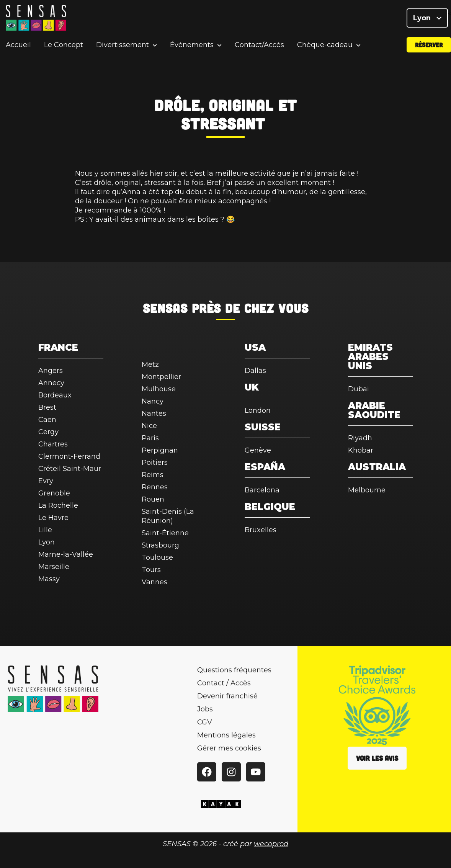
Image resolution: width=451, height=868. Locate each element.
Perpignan (160, 450)
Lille (45, 530)
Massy (49, 579)
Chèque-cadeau (325, 48)
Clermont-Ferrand (69, 456)
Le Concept (64, 47)
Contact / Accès (224, 683)
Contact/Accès (259, 47)
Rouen (153, 499)
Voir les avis (377, 758)
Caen (47, 420)
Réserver (429, 47)
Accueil (18, 47)
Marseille (54, 567)
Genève (258, 450)
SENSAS (165, 308)
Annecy (51, 383)
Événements (192, 48)
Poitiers (155, 463)
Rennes (155, 487)
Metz (150, 365)
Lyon (427, 19)
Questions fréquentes (234, 670)
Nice (149, 426)
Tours (151, 570)
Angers (51, 371)
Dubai (359, 389)
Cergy (48, 432)
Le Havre (53, 518)
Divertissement (123, 48)
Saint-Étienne (165, 533)
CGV (205, 722)
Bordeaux (55, 395)
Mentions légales (226, 735)
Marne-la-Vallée (66, 554)
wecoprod (271, 844)
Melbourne (367, 490)
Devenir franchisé (227, 696)
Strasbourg (160, 545)
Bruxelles (261, 530)
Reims (153, 475)
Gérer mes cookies (229, 748)
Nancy (153, 401)
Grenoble (54, 493)
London (258, 410)
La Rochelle (58, 505)
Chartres (53, 444)
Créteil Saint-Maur (70, 469)
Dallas (255, 371)
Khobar (361, 450)
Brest (47, 407)
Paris (150, 438)
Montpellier (161, 377)
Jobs (205, 709)
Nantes (154, 414)
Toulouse (157, 557)
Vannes (154, 582)
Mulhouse (159, 389)
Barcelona (262, 490)
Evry (46, 481)
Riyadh (360, 438)
